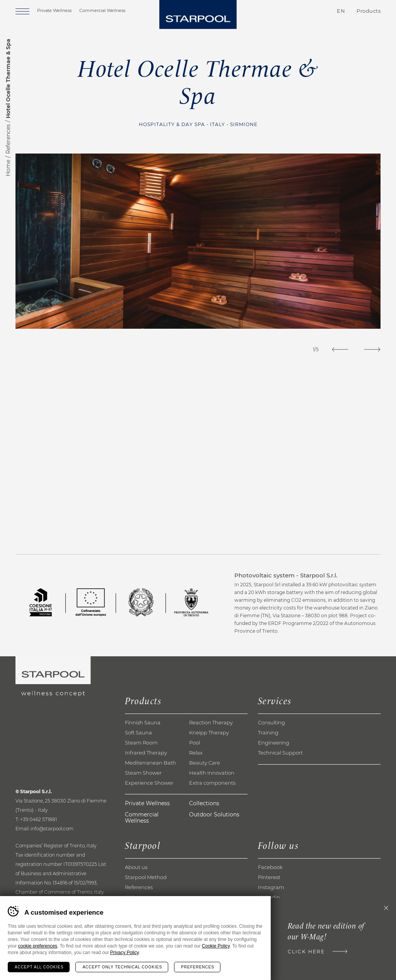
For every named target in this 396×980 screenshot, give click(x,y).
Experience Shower (149, 783)
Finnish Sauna (143, 722)
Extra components (212, 783)
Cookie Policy (216, 946)
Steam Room (141, 743)
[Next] (372, 349)
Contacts (296, 11)
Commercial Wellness (102, 10)
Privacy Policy (125, 953)
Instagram (271, 887)
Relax (196, 753)
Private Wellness (54, 10)
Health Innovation (212, 773)
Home (8, 168)
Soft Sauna (138, 732)
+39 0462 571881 (38, 819)
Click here (306, 952)
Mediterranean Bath (150, 763)
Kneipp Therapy (209, 732)
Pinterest (269, 877)
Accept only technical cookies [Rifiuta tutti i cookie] (122, 967)
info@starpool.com (52, 829)
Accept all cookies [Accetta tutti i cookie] (39, 967)
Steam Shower (143, 773)
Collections (204, 803)
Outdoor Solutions (214, 814)
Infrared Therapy (146, 753)
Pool (195, 743)
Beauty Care (205, 763)
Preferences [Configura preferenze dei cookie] (198, 967)
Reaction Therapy (211, 722)
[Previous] (340, 349)
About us (136, 867)
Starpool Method (146, 877)
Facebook (270, 867)
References (8, 139)
